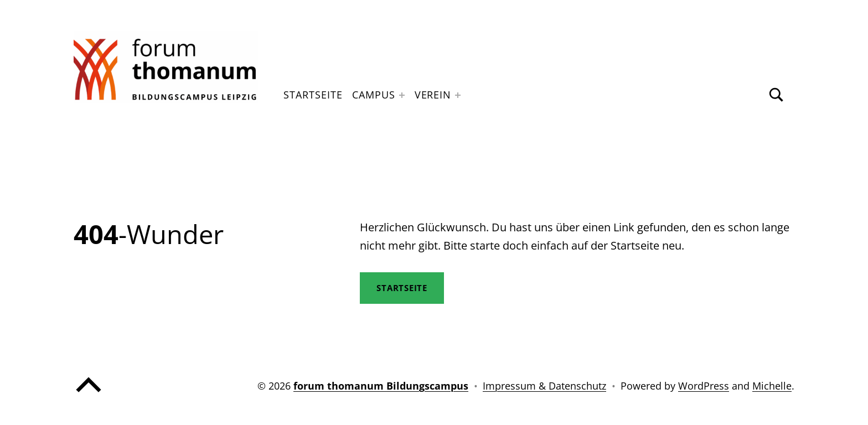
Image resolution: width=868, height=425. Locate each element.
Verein (433, 95)
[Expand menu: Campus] (402, 95)
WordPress (704, 386)
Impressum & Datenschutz (544, 386)
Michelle (772, 386)
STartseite (402, 288)
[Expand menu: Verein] (458, 95)
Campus (373, 95)
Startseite (313, 95)
